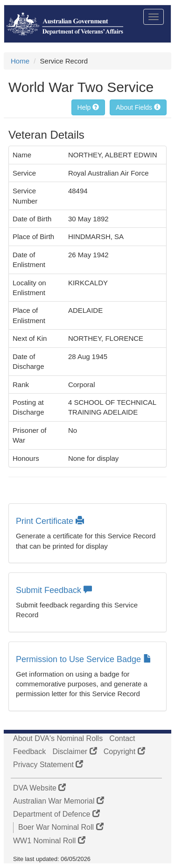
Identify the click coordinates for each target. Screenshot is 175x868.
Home (20, 61)
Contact (122, 738)
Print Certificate (50, 521)
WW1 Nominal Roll (49, 841)
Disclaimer (74, 752)
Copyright (124, 752)
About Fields (138, 107)
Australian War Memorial (59, 801)
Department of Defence (56, 814)
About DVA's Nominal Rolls (58, 738)
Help (88, 107)
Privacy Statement (48, 765)
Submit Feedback (54, 590)
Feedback (29, 752)
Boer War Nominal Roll (61, 827)
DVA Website (39, 788)
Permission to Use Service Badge (84, 659)
